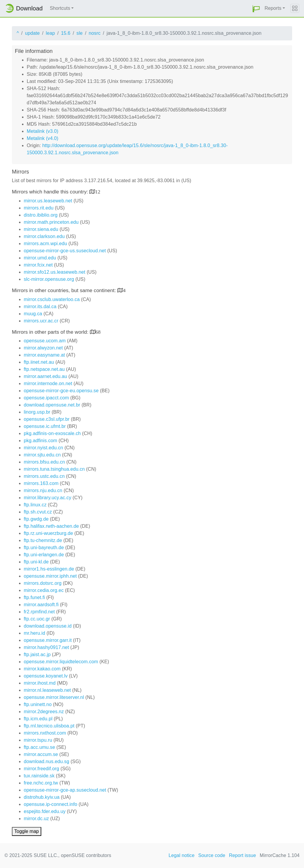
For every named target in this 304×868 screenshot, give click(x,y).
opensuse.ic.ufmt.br (45, 426)
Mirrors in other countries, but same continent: (65, 290)
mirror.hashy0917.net (46, 647)
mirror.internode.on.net (48, 383)
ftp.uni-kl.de (36, 562)
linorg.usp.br (37, 412)
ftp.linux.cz (35, 505)
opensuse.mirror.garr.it (48, 640)
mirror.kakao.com (42, 669)
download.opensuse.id (48, 626)
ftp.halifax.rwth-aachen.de (51, 526)
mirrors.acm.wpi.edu (45, 244)
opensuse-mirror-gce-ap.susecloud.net (65, 790)
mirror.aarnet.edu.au (45, 376)
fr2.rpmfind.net (39, 612)
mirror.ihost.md (40, 683)
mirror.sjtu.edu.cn (42, 455)
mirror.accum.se (41, 754)
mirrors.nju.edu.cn (43, 490)
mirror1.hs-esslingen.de (49, 569)
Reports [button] (273, 8)
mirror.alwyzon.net (43, 348)
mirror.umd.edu (40, 258)
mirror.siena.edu (41, 229)
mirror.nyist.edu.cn (43, 448)
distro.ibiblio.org (41, 215)
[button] (256, 8)
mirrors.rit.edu (39, 208)
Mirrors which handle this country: (51, 192)
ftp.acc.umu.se (39, 747)
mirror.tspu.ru (38, 740)
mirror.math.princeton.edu (51, 222)
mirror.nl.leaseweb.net (47, 690)
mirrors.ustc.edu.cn (44, 476)
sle (80, 33)
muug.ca (33, 314)
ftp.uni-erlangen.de (44, 555)
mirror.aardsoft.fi (41, 605)
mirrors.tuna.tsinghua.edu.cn (54, 469)
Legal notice (182, 855)
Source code (212, 855)
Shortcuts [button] (60, 8)
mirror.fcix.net (38, 265)
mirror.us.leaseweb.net (48, 201)
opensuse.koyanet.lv (46, 676)
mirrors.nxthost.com (45, 733)
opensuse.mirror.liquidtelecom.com (61, 662)
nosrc (95, 33)
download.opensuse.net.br (52, 405)
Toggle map (27, 831)
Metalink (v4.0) (42, 138)
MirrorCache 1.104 (280, 855)
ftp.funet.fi (34, 597)
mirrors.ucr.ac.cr (41, 321)
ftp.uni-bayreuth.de (44, 548)
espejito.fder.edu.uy (45, 811)
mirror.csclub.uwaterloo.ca (52, 299)
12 (98, 192)
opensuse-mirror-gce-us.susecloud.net (65, 251)
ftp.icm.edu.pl (38, 719)
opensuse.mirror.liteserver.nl (54, 697)
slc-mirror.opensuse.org (49, 279)
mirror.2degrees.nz (44, 712)
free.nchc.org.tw (41, 783)
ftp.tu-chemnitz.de (43, 540)
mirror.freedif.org (41, 769)
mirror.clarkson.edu (44, 236)
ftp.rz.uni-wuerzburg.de (48, 533)
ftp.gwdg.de (36, 519)
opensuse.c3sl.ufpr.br (47, 419)
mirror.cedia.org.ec (44, 590)
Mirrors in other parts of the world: (51, 332)
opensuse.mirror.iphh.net (50, 576)
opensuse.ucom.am (45, 341)
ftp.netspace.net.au (44, 369)
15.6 (66, 33)
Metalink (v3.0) (42, 131)
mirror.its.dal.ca (40, 307)
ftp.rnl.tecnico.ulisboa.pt (49, 726)
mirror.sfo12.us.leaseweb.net (54, 272)
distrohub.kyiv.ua (42, 797)
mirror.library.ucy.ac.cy (47, 498)
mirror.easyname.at (44, 355)
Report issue (242, 855)
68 (98, 332)
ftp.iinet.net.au (39, 362)
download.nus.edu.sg (46, 761)
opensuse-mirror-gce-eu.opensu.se (61, 391)
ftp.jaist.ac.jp (37, 654)
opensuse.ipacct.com (46, 398)
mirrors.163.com (41, 483)
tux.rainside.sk (39, 776)
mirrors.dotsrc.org (43, 583)
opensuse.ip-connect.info (50, 804)
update (32, 33)
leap (50, 33)
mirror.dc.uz (36, 819)
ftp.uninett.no (38, 704)
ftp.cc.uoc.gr (37, 619)
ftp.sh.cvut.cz (38, 512)
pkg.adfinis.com (41, 441)
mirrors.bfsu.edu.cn (44, 462)
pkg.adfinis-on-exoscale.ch (52, 433)
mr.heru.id (34, 633)
